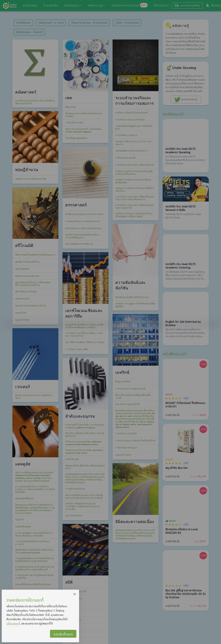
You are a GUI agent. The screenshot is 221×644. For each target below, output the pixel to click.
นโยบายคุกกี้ (14, 623)
